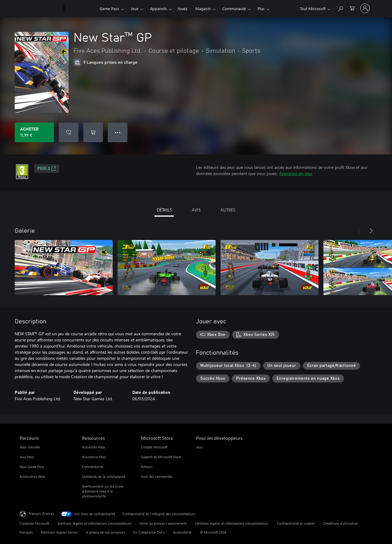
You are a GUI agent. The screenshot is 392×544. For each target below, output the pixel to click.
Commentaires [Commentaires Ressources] (93, 467)
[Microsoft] (41, 9)
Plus (261, 8)
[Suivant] (371, 231)
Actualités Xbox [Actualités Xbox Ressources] (94, 447)
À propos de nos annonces (106, 532)
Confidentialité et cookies (296, 523)
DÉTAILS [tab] (164, 210)
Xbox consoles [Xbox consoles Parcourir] (30, 447)
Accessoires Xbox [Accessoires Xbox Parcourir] (32, 476)
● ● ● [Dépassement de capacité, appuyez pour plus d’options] (118, 132)
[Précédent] (359, 231)
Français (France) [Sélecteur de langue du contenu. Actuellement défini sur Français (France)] (41, 514)
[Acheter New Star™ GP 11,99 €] (34, 132)
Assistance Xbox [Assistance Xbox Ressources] (94, 457)
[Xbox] (81, 9)
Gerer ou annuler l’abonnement (163, 523)
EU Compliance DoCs (149, 532)
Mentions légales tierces (59, 532)
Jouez (182, 8)
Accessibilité (182, 532)
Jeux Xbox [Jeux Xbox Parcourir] (27, 457)
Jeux (135, 8)
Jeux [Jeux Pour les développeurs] (199, 447)
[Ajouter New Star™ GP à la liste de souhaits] (69, 132)
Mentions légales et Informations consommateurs (94, 523)
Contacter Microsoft (34, 523)
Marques (26, 532)
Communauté (234, 8)
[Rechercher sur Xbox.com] (340, 8)
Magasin (203, 8)
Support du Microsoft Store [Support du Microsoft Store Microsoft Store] (161, 457)
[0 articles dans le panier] (352, 8)
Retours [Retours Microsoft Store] (147, 467)
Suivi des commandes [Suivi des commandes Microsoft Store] (157, 476)
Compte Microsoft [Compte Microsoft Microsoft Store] (154, 447)
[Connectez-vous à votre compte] (365, 8)
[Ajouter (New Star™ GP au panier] (93, 132)
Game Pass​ (109, 8)
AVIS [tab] (196, 210)
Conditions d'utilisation (340, 523)
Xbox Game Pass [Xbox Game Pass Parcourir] (32, 467)
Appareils (158, 8)
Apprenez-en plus (296, 173)
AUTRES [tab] (228, 210)
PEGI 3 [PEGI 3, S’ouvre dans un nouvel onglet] (47, 169)
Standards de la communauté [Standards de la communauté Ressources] (104, 476)
